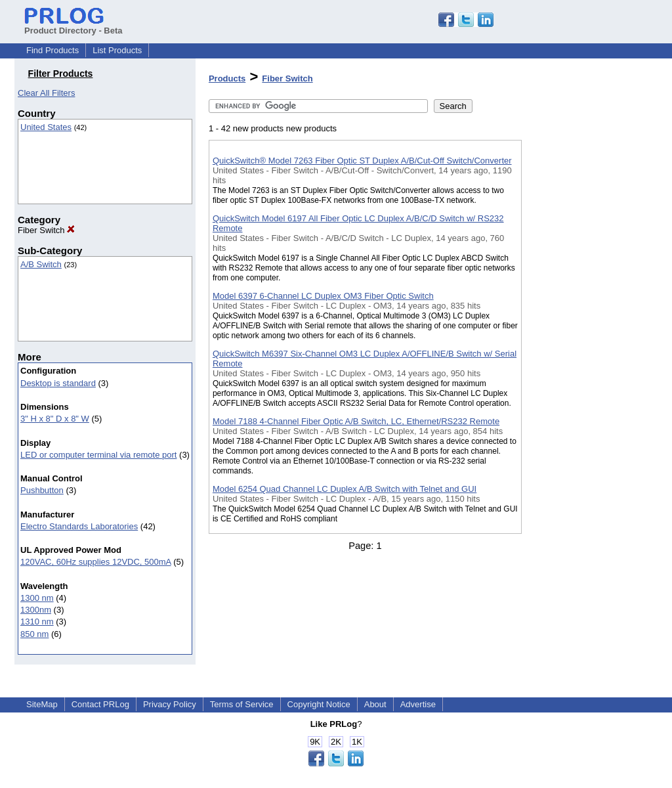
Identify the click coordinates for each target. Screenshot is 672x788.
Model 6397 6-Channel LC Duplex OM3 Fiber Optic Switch (323, 296)
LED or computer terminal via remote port (98, 455)
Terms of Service (242, 704)
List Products (117, 50)
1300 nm (37, 598)
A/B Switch (41, 264)
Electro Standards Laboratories (79, 526)
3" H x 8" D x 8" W (55, 419)
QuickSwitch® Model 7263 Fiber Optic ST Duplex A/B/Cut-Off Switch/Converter (362, 161)
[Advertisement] (587, 341)
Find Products (52, 50)
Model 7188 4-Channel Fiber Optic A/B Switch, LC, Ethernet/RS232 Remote (356, 421)
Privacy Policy (170, 704)
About (375, 704)
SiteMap (42, 704)
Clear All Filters (46, 93)
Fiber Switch (46, 230)
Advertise (418, 704)
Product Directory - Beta (73, 26)
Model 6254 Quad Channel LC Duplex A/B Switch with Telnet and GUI (345, 489)
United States (46, 127)
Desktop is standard (58, 383)
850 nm (34, 634)
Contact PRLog (100, 704)
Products (227, 78)
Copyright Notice (319, 704)
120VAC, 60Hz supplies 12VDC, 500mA (96, 562)
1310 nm (37, 622)
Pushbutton (42, 490)
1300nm (36, 610)
